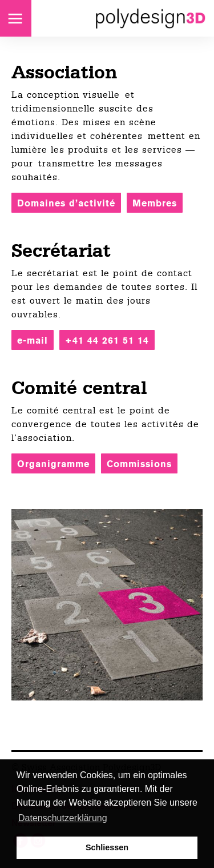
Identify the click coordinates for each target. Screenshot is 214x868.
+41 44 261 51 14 (107, 341)
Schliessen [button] (107, 847)
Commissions (139, 464)
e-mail (33, 341)
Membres (155, 203)
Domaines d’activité (66, 203)
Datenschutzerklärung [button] (63, 818)
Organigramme (53, 464)
